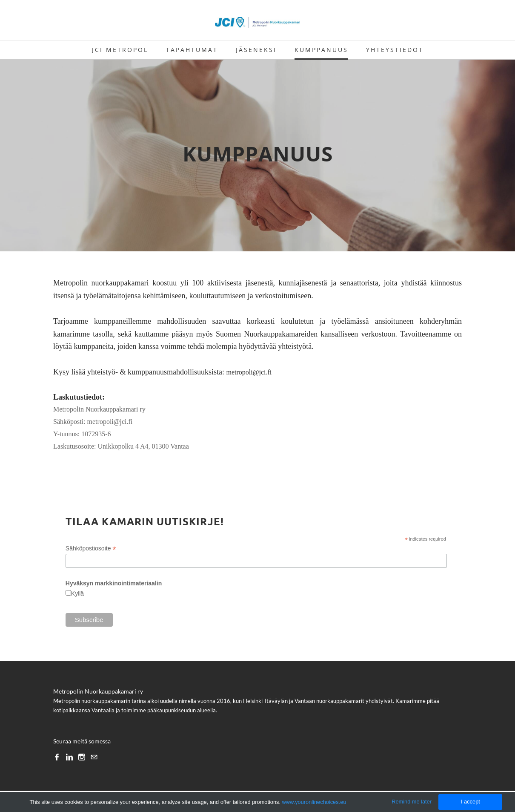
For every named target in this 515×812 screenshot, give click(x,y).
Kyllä (77, 593)
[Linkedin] (69, 757)
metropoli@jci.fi (249, 372)
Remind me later (412, 802)
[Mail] (94, 757)
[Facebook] (57, 757)
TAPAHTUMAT (192, 50)
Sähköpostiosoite (91, 549)
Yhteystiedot (395, 50)
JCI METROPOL (120, 50)
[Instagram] (82, 757)
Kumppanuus (321, 50)
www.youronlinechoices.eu (314, 802)
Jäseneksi (256, 50)
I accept (471, 802)
